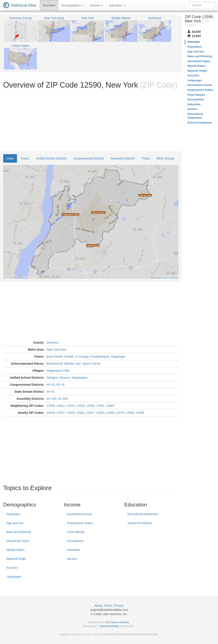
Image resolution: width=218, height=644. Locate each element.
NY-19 (60, 385)
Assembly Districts (123, 158)
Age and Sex (15, 523)
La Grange (82, 357)
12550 (100, 413)
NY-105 (51, 399)
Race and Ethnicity (19, 532)
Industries (73, 550)
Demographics (73, 5)
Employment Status (80, 523)
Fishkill (69, 357)
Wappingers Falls (58, 371)
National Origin (16, 559)
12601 (100, 406)
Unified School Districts (51, 158)
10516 (51, 413)
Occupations (75, 541)
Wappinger (118, 357)
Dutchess (53, 343)
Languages (14, 577)
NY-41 (51, 392)
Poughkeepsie (100, 357)
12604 (140, 413)
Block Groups (166, 158)
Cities (10, 158)
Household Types (18, 541)
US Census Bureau (117, 622)
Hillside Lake (72, 364)
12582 (130, 413)
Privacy (119, 606)
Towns (25, 158)
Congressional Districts (89, 158)
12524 (71, 406)
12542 (81, 413)
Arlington (52, 378)
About (99, 606)
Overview (49, 5)
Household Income (79, 514)
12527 (61, 413)
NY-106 (63, 399)
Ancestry (12, 568)
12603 (110, 406)
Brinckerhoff (54, 364)
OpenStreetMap (109, 626)
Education (117, 5)
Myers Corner (92, 364)
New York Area (56, 350)
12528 (71, 413)
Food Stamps (76, 532)
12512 (61, 406)
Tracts (146, 158)
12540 (90, 406)
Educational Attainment (143, 514)
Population (13, 514)
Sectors (72, 559)
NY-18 (51, 385)
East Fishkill (55, 357)
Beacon (65, 378)
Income (97, 5)
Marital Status (16, 550)
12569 (110, 413)
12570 (120, 413)
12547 (90, 413)
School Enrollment (140, 523)
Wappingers (80, 378)
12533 (81, 406)
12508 (51, 406)
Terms (108, 606)
